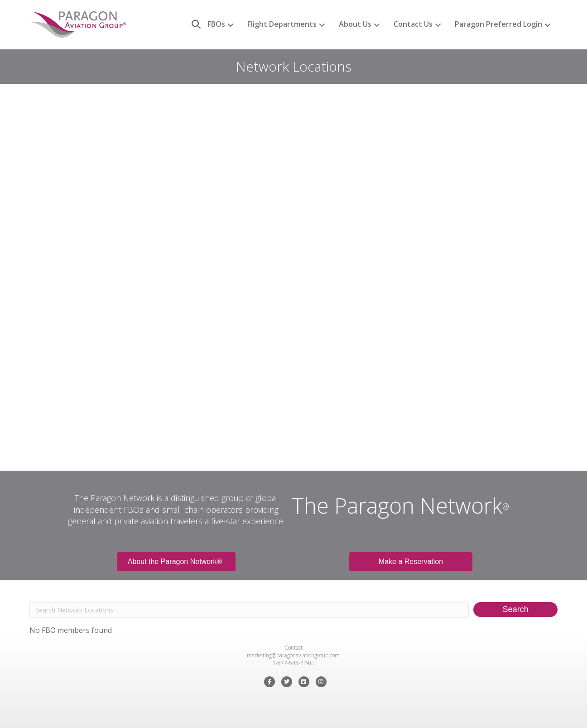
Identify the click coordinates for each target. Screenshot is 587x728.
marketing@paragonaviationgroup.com (293, 655)
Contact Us (413, 24)
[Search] (193, 24)
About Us (355, 24)
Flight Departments (282, 24)
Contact (293, 648)
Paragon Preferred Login (498, 24)
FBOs (216, 24)
